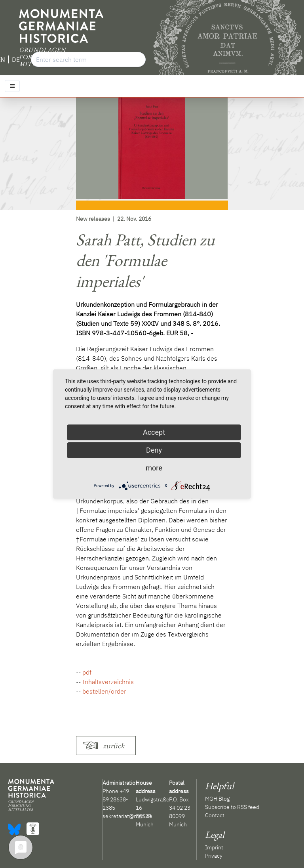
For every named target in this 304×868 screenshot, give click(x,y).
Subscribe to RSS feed (232, 807)
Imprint (214, 847)
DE (16, 59)
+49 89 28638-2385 (116, 799)
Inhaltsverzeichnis (108, 682)
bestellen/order (104, 691)
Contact (215, 815)
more (154, 468)
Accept (154, 432)
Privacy (214, 856)
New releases (93, 219)
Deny (154, 450)
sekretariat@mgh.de (127, 816)
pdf (87, 672)
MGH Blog (217, 799)
